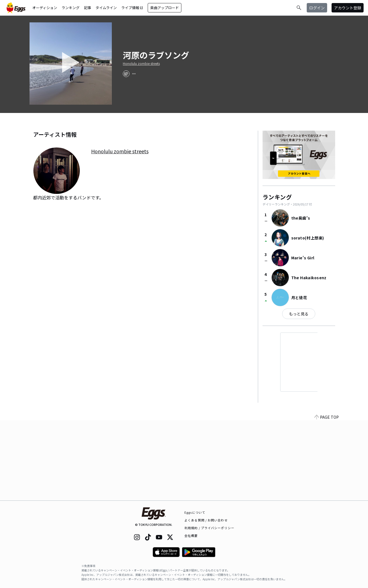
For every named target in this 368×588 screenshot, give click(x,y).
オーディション (45, 8)
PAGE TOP (327, 497)
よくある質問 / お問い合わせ (206, 520)
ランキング (71, 8)
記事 (88, 8)
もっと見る (299, 314)
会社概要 (191, 536)
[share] (126, 74)
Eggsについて (195, 512)
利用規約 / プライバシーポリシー (209, 528)
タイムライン (106, 8)
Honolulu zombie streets (141, 64)
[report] (134, 74)
